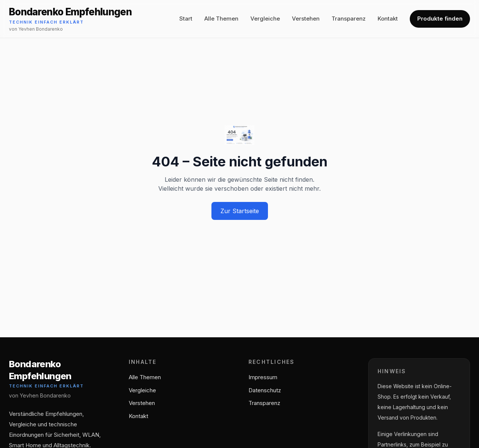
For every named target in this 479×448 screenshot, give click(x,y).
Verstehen (306, 19)
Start (186, 19)
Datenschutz (265, 390)
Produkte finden (440, 19)
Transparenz (349, 19)
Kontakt (388, 19)
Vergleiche (265, 19)
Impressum (263, 377)
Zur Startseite (240, 211)
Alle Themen (221, 19)
